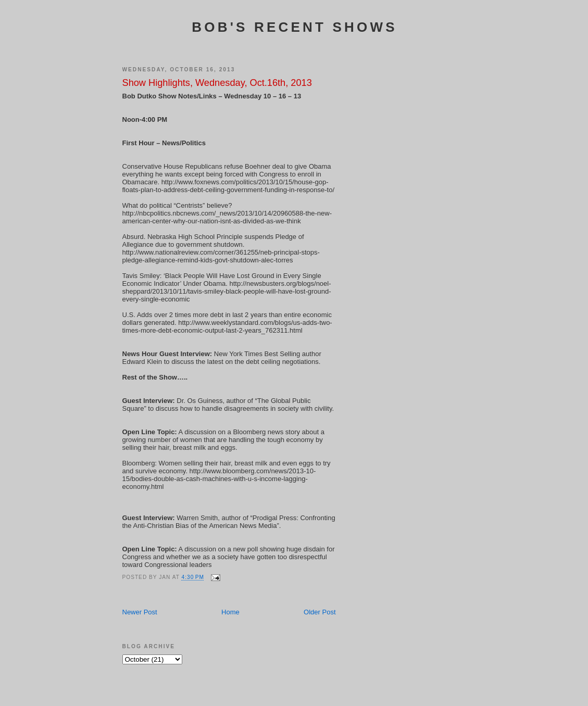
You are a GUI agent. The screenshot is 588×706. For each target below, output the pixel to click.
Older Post (320, 612)
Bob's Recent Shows (294, 27)
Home (230, 612)
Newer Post (140, 612)
